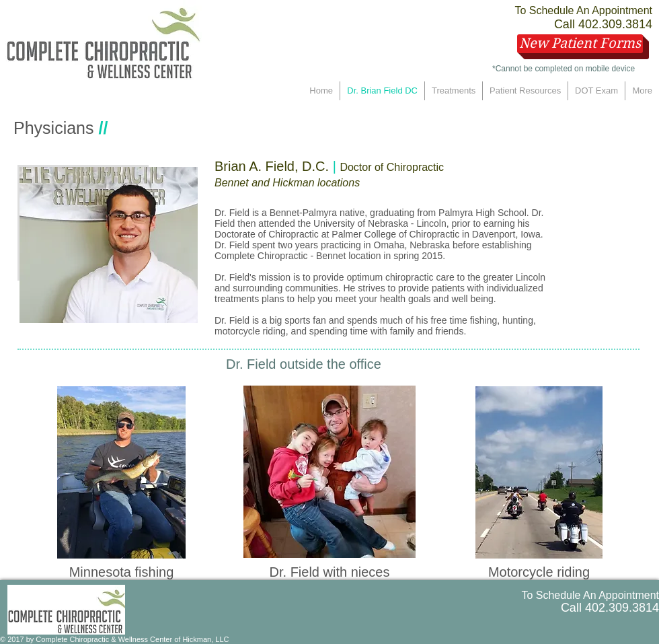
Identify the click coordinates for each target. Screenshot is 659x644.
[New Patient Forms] (580, 44)
